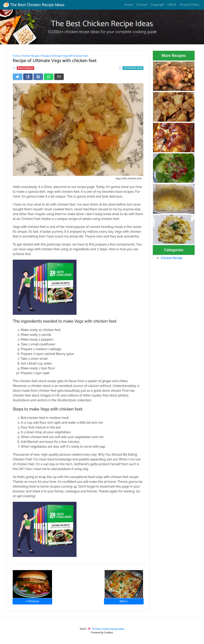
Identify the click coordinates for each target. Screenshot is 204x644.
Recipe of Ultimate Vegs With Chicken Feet (65, 56)
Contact (142, 5)
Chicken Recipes (31, 56)
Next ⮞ (124, 601)
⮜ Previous (32, 601)
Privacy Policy (190, 5)
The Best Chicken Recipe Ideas (34, 5)
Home (129, 5)
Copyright (157, 5)
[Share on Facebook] (28, 77)
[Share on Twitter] (18, 77)
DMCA (172, 5)
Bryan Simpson (25, 68)
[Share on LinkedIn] (38, 77)
